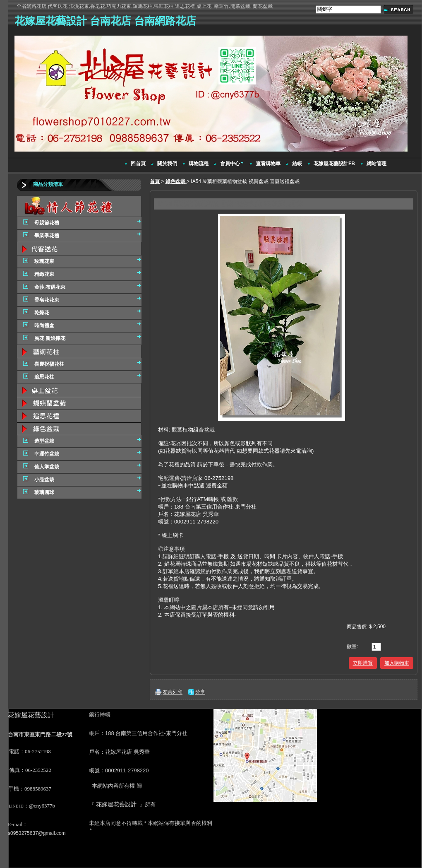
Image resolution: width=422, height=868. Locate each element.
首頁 (155, 181)
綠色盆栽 (176, 181)
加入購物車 (397, 663)
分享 (200, 692)
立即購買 (363, 663)
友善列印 (173, 692)
